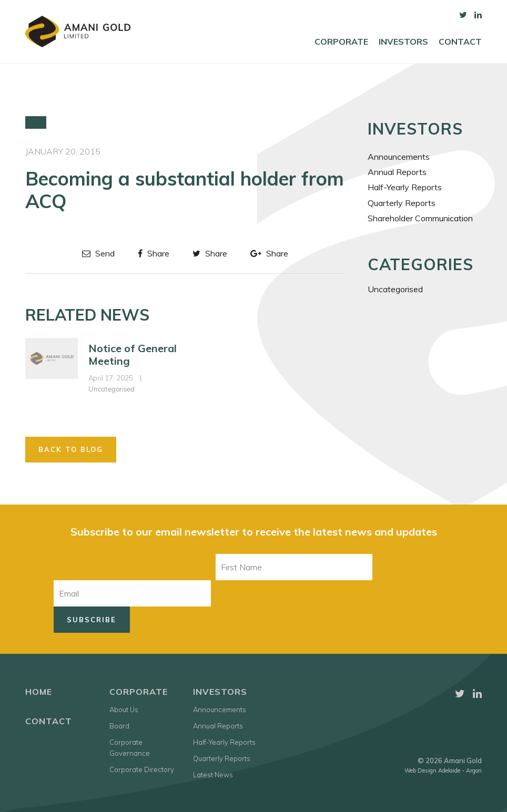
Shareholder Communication (420, 218)
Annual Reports (397, 172)
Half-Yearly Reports (405, 187)
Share (154, 253)
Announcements (399, 157)
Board (119, 726)
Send (98, 253)
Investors (403, 42)
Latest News (213, 775)
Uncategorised (111, 389)
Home (39, 692)
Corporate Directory (142, 769)
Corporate (341, 42)
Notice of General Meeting (133, 354)
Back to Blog (71, 449)
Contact (460, 42)
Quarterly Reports (402, 203)
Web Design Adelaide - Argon (443, 770)
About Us (124, 710)
